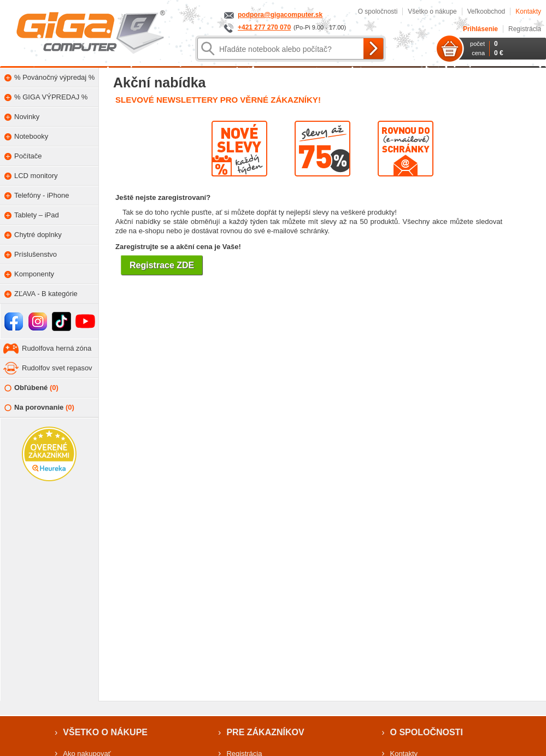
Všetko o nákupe (432, 11)
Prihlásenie (480, 29)
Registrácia (525, 29)
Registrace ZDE (162, 265)
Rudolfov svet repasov (57, 368)
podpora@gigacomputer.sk (280, 15)
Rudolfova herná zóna (57, 348)
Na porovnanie (39, 408)
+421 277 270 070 (264, 27)
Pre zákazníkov (265, 732)
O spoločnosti (378, 11)
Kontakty (528, 11)
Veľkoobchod (486, 11)
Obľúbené (31, 388)
